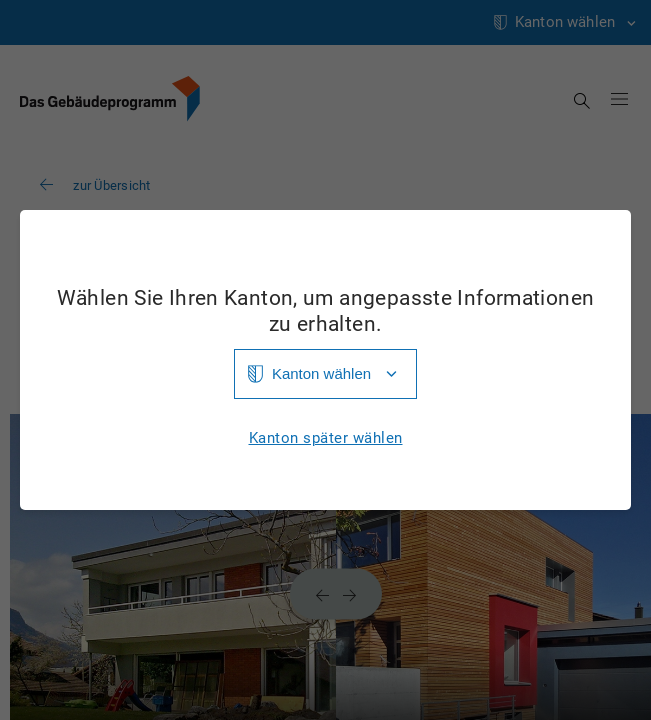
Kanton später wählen (326, 438)
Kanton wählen (321, 373)
